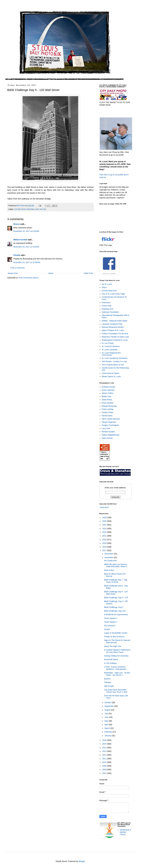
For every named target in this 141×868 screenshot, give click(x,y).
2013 (105, 751)
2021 (105, 536)
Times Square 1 (111, 622)
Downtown (106, 302)
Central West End (109, 291)
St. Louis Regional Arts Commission (111, 354)
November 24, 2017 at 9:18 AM (26, 231)
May (106, 721)
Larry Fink (106, 428)
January (108, 736)
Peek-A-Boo (109, 570)
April (107, 725)
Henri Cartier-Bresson (111, 419)
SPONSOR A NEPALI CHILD (125, 832)
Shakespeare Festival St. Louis (115, 340)
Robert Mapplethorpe (111, 435)
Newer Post (13, 273)
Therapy (107, 682)
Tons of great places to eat (113, 365)
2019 (105, 543)
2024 (105, 525)
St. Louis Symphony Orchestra (115, 358)
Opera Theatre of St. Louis (113, 330)
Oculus (107, 629)
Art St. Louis (107, 284)
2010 (105, 762)
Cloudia (17, 255)
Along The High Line (113, 646)
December (109, 554)
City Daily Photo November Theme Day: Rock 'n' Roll (116, 691)
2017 (105, 550)
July (106, 714)
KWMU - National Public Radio (115, 321)
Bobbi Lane (107, 396)
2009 (105, 766)
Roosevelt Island (111, 659)
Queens (107, 679)
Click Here (104, 507)
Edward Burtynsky (109, 406)
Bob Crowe (21, 206)
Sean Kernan (107, 438)
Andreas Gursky (109, 387)
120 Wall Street (20, 209)
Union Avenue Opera (111, 373)
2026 (105, 517)
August (108, 710)
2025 (105, 521)
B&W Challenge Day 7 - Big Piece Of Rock (116, 581)
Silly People (109, 686)
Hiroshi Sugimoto (109, 422)
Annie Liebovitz (108, 390)
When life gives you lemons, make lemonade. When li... (116, 565)
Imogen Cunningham (111, 425)
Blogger (82, 861)
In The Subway (110, 663)
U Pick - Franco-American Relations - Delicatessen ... (116, 668)
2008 (105, 770)
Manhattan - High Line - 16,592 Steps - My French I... (117, 674)
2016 (105, 740)
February (109, 732)
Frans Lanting (108, 409)
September (109, 706)
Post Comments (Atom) (29, 278)
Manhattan (31, 209)
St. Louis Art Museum (111, 346)
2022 (105, 532)
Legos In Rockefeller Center (116, 633)
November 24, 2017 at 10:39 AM (27, 262)
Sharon (17, 224)
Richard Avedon (108, 432)
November (109, 557)
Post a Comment (18, 268)
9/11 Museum (110, 626)
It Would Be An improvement (116, 615)
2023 (105, 529)
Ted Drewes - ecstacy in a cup (114, 361)
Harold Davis (107, 416)
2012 (105, 755)
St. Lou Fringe (108, 343)
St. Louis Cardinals (110, 350)
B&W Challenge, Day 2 (114, 607)
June (107, 717)
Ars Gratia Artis (110, 561)
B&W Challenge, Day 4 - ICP (116, 598)
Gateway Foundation (110, 312)
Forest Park (107, 306)
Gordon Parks (108, 412)
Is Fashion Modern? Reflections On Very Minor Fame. (117, 651)
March (107, 728)
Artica (104, 287)
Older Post (88, 273)
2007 (105, 773)
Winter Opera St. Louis (111, 376)
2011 (105, 759)
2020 (105, 540)
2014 (105, 748)
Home (51, 273)
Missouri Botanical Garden (113, 327)
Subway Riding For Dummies (116, 656)
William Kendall (20, 240)
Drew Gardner (108, 403)
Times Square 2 (111, 618)
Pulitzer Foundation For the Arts (115, 334)
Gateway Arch (108, 309)
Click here (104, 175)
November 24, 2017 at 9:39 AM (26, 247)
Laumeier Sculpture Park (112, 324)
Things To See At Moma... (115, 637)
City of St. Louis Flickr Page (113, 294)
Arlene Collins (108, 393)
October (108, 703)
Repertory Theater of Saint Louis (115, 337)
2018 (105, 547)
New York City (41, 209)
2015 (105, 744)
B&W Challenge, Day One (115, 611)
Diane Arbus (107, 400)
